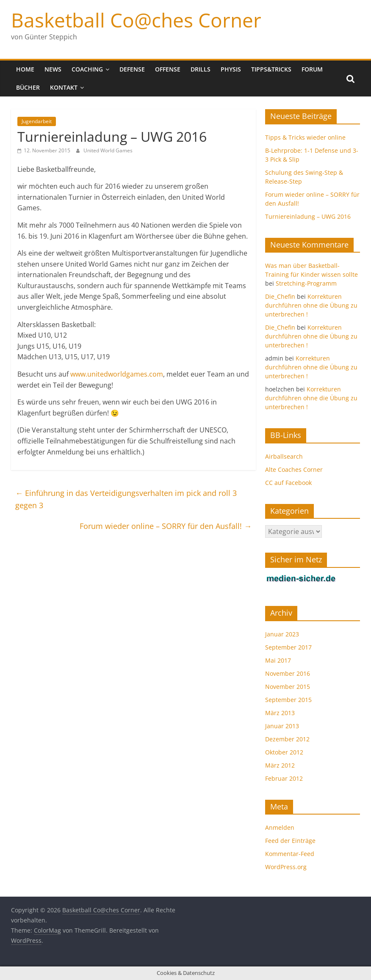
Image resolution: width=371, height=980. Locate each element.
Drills (201, 69)
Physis (231, 69)
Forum (312, 69)
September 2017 (288, 647)
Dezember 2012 (287, 739)
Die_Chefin (280, 296)
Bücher (28, 87)
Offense (168, 69)
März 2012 (280, 765)
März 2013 (280, 713)
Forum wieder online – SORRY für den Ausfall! (166, 526)
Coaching (87, 69)
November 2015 (288, 687)
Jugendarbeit (37, 121)
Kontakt (64, 87)
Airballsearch (284, 456)
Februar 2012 (284, 778)
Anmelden (280, 827)
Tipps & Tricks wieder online (305, 137)
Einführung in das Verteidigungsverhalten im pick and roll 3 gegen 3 (126, 499)
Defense (132, 69)
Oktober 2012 (284, 752)
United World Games (108, 150)
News (53, 69)
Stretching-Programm (306, 283)
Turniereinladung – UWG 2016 (308, 216)
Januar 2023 (282, 634)
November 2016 (288, 673)
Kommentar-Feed (290, 854)
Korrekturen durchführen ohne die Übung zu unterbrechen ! (311, 305)
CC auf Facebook (288, 483)
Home (25, 69)
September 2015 (288, 700)
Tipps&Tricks (271, 69)
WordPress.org (286, 867)
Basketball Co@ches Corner (136, 20)
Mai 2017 (278, 660)
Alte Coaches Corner (294, 469)
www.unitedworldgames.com (117, 374)
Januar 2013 (282, 726)
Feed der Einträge (290, 841)
